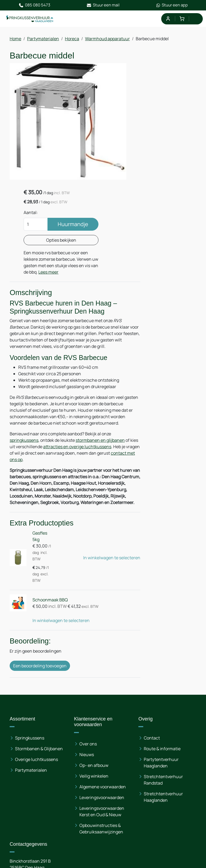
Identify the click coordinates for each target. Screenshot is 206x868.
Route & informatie (162, 660)
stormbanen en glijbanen (100, 344)
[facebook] (15, 839)
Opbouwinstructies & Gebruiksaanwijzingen (101, 740)
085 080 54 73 (43, 796)
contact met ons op (29, 363)
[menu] (196, 19)
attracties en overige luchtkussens (86, 350)
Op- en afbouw (94, 677)
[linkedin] (32, 839)
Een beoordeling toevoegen (40, 582)
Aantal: (144, 92)
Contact (152, 649)
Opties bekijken (167, 130)
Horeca (72, 39)
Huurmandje (167, 114)
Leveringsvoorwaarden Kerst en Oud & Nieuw (102, 723)
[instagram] (49, 839)
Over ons (88, 655)
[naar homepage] (30, 19)
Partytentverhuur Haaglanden (161, 674)
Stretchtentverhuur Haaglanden (163, 708)
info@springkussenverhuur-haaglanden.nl (65, 803)
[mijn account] (168, 19)
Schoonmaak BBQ (49, 516)
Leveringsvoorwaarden (102, 709)
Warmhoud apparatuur (107, 39)
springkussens (24, 344)
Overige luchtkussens (36, 671)
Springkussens (30, 649)
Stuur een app (172, 5)
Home (15, 39)
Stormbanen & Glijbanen (39, 660)
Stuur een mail (103, 5)
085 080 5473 (34, 5)
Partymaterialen (43, 39)
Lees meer (170, 168)
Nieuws (87, 666)
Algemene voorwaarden (103, 698)
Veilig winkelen (94, 687)
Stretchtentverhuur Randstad (163, 691)
